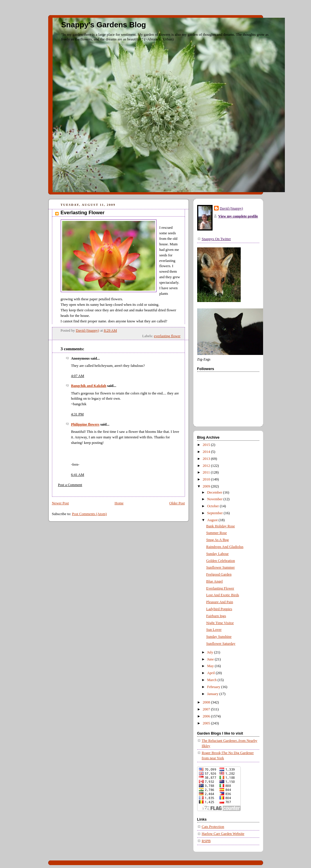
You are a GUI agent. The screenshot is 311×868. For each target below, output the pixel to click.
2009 (207, 486)
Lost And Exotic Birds (223, 595)
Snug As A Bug (217, 540)
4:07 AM (78, 376)
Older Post (177, 503)
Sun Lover (214, 630)
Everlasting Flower (220, 588)
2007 (207, 709)
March (212, 680)
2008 (207, 702)
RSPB (206, 841)
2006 (207, 716)
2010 (207, 479)
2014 (207, 452)
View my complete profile (238, 216)
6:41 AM (78, 475)
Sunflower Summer (220, 567)
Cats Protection (213, 827)
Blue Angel (214, 581)
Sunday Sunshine (219, 637)
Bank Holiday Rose (221, 526)
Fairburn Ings (216, 616)
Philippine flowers (85, 424)
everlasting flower (167, 336)
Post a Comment (70, 485)
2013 (207, 459)
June (211, 659)
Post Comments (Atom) (89, 514)
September (215, 513)
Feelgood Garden (219, 574)
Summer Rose (216, 533)
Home (119, 503)
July (211, 652)
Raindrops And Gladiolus (225, 547)
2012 (207, 466)
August (213, 520)
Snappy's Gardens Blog (104, 25)
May (211, 666)
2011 (207, 472)
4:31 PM (78, 414)
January (213, 694)
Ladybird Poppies (219, 609)
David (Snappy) (231, 208)
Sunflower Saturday (221, 644)
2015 (207, 445)
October (213, 506)
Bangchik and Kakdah (89, 386)
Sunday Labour (217, 554)
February (214, 687)
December (215, 492)
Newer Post (61, 503)
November (215, 499)
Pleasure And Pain (220, 602)
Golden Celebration (221, 561)
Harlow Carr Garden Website (223, 834)
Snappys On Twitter (216, 239)
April (211, 673)
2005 (207, 723)
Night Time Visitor (220, 623)
